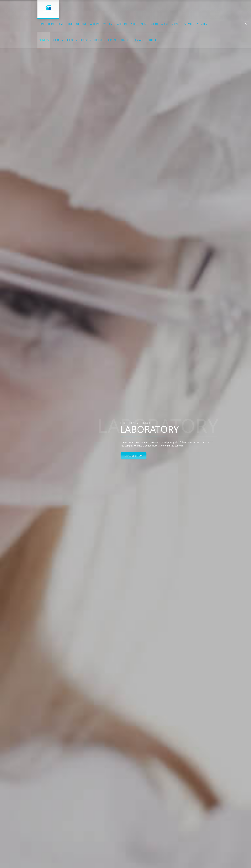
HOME (42, 24)
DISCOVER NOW (134, 456)
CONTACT (113, 40)
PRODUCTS (57, 40)
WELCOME (81, 24)
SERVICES (176, 24)
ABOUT (134, 24)
